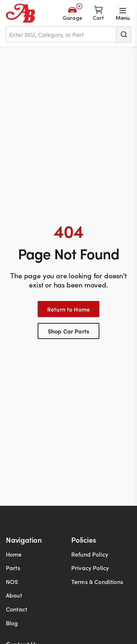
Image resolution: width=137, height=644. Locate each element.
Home (14, 554)
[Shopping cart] (98, 13)
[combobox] (68, 34)
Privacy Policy (90, 568)
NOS (12, 581)
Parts (13, 568)
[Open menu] (123, 13)
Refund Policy (90, 554)
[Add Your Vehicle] (73, 13)
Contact (16, 609)
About (14, 595)
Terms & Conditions (97, 581)
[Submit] (123, 34)
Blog (12, 623)
